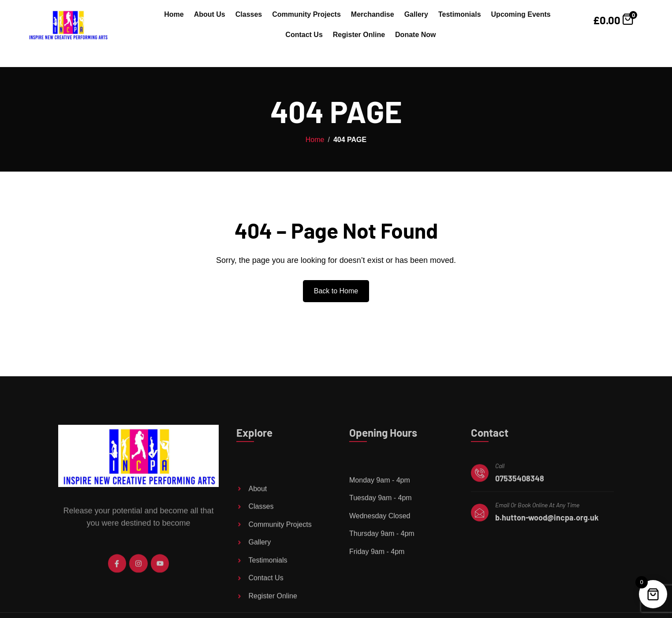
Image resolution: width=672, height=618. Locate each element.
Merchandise (373, 14)
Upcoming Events (521, 14)
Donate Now (415, 35)
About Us (210, 14)
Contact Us (304, 35)
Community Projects (306, 14)
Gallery (416, 14)
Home (174, 14)
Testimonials (460, 14)
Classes (249, 14)
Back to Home (336, 291)
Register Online (359, 35)
